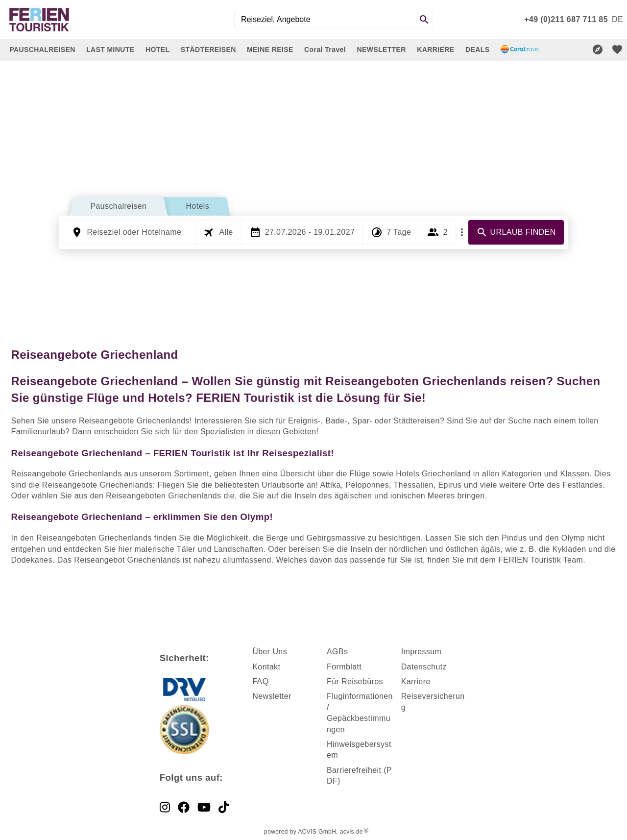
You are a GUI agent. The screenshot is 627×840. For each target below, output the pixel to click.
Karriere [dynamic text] (416, 681)
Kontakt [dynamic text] (266, 667)
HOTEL (157, 49)
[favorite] (617, 49)
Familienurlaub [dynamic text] (38, 432)
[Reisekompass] (598, 49)
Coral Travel (325, 49)
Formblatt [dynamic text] (344, 667)
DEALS (477, 49)
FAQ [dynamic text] (260, 681)
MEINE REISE (270, 49)
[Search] (424, 20)
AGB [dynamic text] (335, 652)
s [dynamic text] (346, 652)
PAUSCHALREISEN (42, 49)
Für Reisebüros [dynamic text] (355, 681)
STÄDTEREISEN (208, 49)
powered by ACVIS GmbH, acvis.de (313, 832)
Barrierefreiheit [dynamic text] (354, 770)
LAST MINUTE (110, 49)
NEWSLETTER (381, 49)
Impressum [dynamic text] (422, 652)
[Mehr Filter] (462, 232)
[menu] (617, 20)
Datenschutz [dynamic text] (424, 667)
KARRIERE (435, 49)
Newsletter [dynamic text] (272, 696)
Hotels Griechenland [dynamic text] (433, 474)
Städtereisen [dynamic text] (417, 421)
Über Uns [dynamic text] (270, 652)
